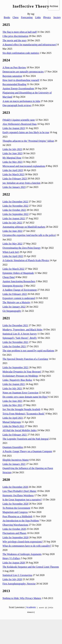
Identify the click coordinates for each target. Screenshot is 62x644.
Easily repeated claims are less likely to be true (26, 132)
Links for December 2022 (15, 202)
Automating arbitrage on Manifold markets (24, 227)
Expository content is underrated (19, 298)
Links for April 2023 (13, 170)
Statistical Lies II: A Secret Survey (20, 334)
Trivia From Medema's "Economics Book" (24, 414)
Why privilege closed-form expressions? (23, 542)
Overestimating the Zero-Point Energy (22, 248)
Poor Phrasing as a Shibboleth (17, 516)
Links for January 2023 (14, 187)
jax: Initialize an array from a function (21, 183)
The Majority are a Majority (16, 302)
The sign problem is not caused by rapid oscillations (28, 351)
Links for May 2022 (12, 244)
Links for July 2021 (12, 388)
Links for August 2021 (14, 384)
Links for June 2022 (12, 231)
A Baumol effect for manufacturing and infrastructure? (30, 45)
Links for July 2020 (12, 579)
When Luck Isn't (11, 252)
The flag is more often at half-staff (20, 32)
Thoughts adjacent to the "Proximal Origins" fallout (28, 141)
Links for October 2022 (14, 210)
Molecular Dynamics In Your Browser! (22, 372)
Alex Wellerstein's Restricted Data (20, 124)
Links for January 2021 (14, 464)
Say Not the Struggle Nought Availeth (21, 409)
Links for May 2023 (12, 162)
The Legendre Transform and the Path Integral (26, 439)
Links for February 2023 (15, 179)
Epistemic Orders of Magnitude (18, 273)
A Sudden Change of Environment (20, 290)
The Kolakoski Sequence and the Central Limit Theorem (31, 567)
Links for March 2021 (13, 426)
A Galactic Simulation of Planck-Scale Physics (26, 260)
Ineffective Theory (31, 6)
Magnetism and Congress (15, 512)
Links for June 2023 (12, 153)
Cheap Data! (9, 277)
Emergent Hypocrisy (13, 286)
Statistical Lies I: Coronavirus (17, 575)
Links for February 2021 (15, 435)
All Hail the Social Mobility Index (20, 430)
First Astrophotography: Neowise (19, 584)
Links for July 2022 (12, 223)
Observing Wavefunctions (15, 525)
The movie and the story (15, 40)
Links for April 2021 (13, 418)
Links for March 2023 (13, 174)
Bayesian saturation (12, 76)
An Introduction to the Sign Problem (21, 521)
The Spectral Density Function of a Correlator (25, 359)
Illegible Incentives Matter (16, 460)
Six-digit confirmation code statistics (21, 53)
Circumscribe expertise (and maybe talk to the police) (29, 235)
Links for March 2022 (13, 269)
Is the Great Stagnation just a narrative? (22, 500)
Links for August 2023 (14, 128)
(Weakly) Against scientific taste (19, 120)
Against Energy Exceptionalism (18, 88)
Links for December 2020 (15, 487)
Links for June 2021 (12, 401)
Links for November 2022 (15, 206)
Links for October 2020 (14, 529)
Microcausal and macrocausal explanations (24, 166)
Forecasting (27, 17)
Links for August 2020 (14, 563)
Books (7, 17)
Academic (31, 607)
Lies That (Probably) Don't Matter (20, 491)
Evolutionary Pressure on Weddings (20, 376)
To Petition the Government (16, 508)
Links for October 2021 (14, 346)
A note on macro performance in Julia (21, 101)
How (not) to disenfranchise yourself (21, 80)
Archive (54, 6)
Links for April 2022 (13, 256)
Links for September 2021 (16, 367)
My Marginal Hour (12, 158)
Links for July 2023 (12, 149)
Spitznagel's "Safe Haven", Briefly (20, 338)
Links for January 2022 (14, 307)
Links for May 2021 (12, 405)
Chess (16, 17)
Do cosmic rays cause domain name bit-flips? (25, 397)
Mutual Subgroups (12, 422)
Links (38, 17)
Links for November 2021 (15, 342)
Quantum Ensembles (13, 447)
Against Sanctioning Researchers (19, 281)
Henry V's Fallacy (11, 558)
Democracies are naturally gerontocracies (23, 72)
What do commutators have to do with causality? (27, 546)
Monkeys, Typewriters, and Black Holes (22, 330)
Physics (47, 17)
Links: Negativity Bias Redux (17, 380)
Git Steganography (12, 311)
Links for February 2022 (15, 294)
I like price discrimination (15, 36)
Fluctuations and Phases (14, 533)
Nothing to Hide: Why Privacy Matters (22, 598)
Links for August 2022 (14, 218)
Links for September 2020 (16, 537)
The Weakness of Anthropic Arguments (22, 554)
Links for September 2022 (16, 214)
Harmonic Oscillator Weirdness (18, 495)
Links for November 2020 (15, 504)
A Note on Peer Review (14, 67)
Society (57, 17)
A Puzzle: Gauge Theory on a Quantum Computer (27, 451)
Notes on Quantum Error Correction (20, 393)
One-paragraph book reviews (17, 105)
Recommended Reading (14, 84)
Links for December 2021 (15, 325)
